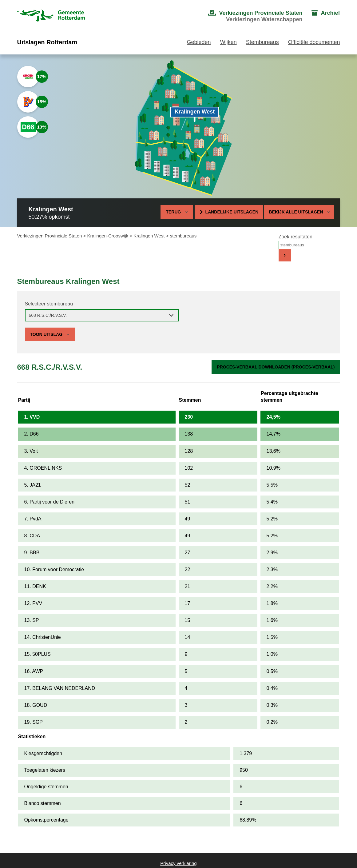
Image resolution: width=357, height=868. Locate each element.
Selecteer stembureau (49, 304)
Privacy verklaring (178, 863)
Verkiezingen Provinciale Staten (50, 236)
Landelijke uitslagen (232, 212)
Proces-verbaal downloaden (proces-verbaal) (276, 367)
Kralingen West (149, 236)
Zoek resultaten (296, 237)
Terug (173, 212)
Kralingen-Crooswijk (108, 236)
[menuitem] (249, 16)
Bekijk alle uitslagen (299, 212)
